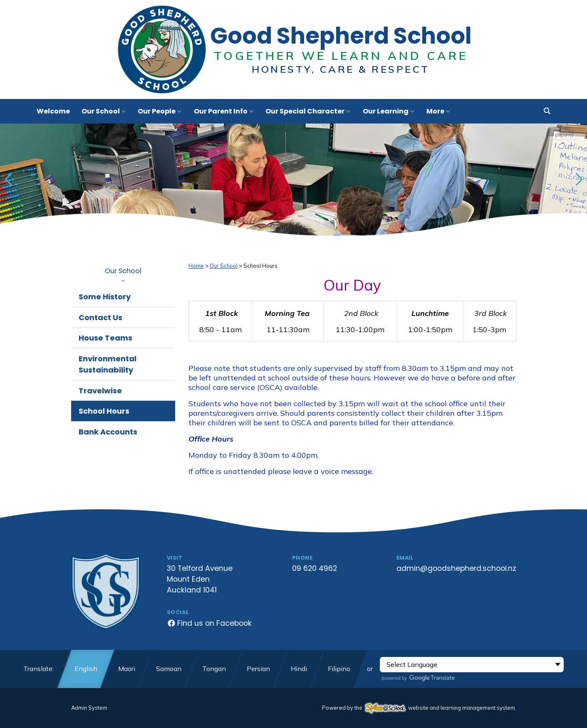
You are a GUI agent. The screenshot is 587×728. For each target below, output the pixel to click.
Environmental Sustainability (108, 364)
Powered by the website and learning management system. (419, 708)
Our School (123, 274)
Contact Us (100, 317)
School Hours (104, 411)
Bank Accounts (108, 432)
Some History (105, 297)
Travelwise (100, 391)
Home (196, 266)
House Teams (105, 338)
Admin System (89, 708)
